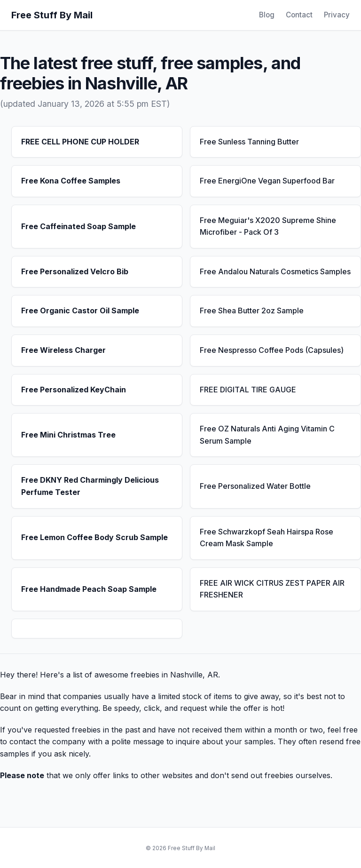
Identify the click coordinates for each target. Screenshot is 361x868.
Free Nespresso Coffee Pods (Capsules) (272, 350)
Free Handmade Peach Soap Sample (89, 589)
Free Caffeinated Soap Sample (78, 226)
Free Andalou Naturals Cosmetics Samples (275, 271)
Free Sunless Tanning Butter (249, 142)
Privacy (337, 15)
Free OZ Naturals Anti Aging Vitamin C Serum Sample (267, 435)
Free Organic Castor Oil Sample (80, 311)
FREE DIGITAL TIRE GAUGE (248, 390)
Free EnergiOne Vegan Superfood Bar (267, 181)
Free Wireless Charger (63, 350)
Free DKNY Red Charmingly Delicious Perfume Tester (90, 486)
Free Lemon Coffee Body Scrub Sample (94, 537)
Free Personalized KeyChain (74, 390)
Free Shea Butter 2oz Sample (252, 311)
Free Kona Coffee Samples (71, 181)
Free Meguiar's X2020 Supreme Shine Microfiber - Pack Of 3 (268, 226)
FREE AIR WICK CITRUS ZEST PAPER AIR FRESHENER (272, 589)
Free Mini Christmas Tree (68, 435)
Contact (299, 15)
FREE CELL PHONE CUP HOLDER (80, 142)
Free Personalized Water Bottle (255, 486)
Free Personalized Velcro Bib (75, 271)
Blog (267, 15)
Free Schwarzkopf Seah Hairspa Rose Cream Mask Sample (267, 538)
